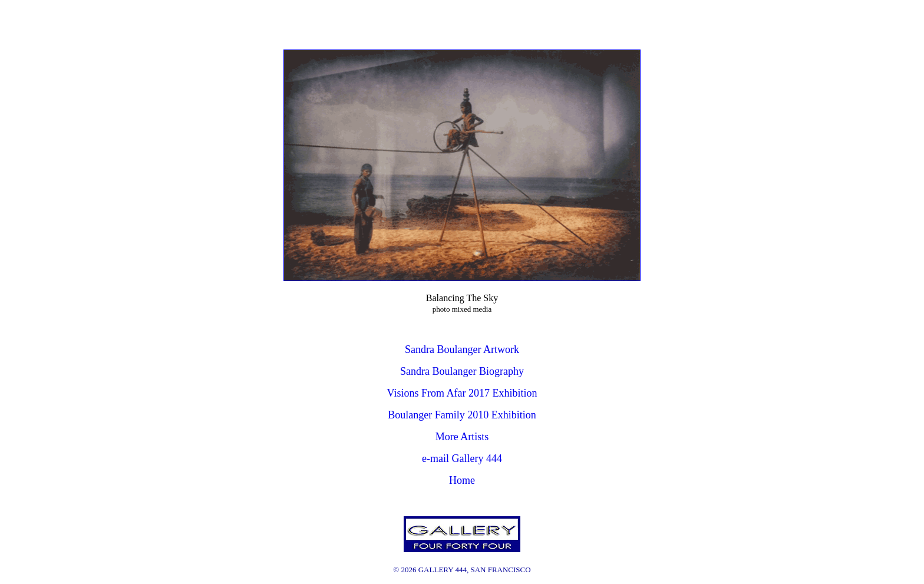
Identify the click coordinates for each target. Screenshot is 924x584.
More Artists (462, 437)
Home (462, 480)
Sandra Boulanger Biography (462, 371)
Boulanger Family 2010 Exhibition (462, 415)
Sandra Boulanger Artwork (462, 349)
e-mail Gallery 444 (462, 458)
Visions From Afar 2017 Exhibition (462, 393)
